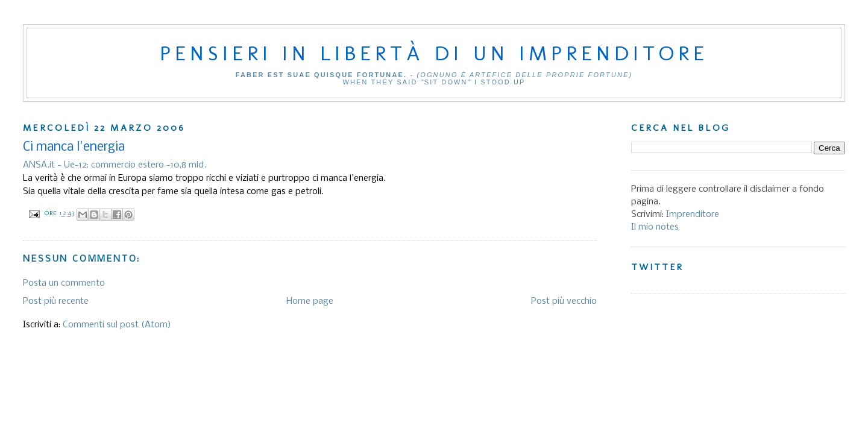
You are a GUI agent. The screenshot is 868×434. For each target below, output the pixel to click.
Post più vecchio (564, 301)
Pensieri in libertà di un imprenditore (434, 53)
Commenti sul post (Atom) (117, 325)
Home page (310, 301)
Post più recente (56, 301)
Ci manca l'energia (74, 147)
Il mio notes (655, 227)
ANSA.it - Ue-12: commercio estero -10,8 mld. (115, 165)
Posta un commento (64, 283)
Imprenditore (693, 215)
